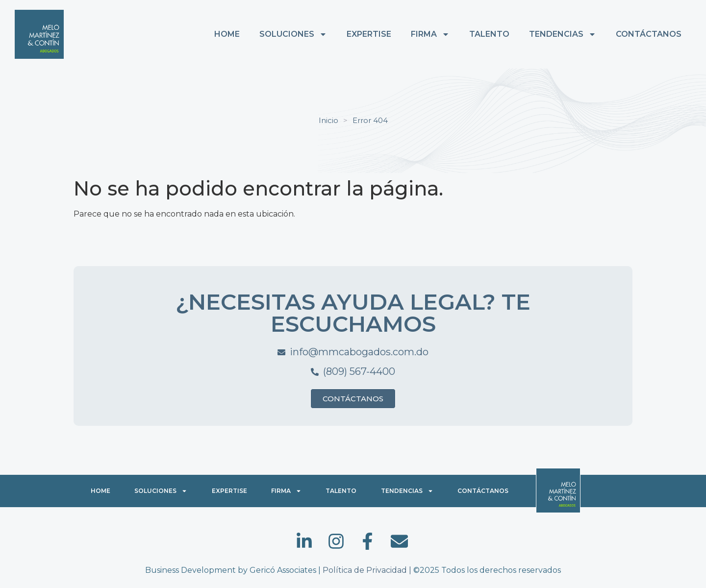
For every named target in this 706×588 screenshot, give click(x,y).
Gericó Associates (283, 570)
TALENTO (489, 34)
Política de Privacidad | (368, 570)
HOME (227, 34)
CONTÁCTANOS (649, 34)
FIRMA (430, 34)
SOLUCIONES (293, 34)
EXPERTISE (369, 34)
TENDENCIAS (563, 34)
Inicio (328, 120)
